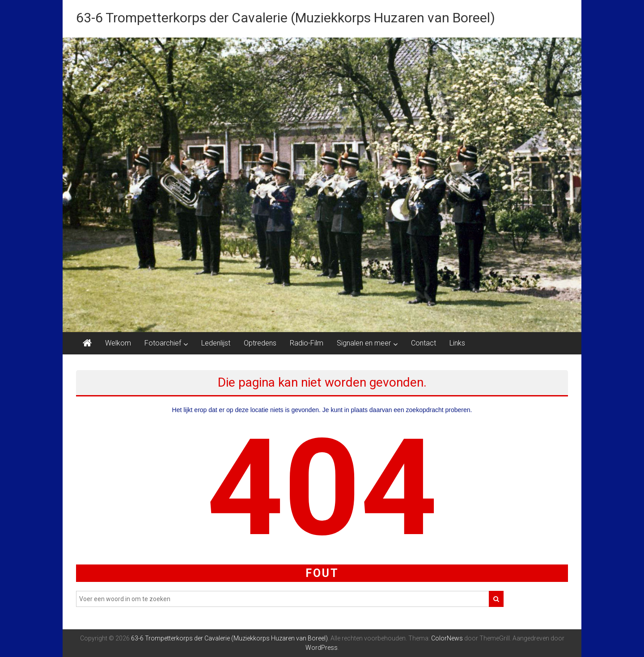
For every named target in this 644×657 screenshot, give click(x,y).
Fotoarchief (163, 343)
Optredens (260, 343)
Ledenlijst (216, 343)
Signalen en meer (364, 343)
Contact (424, 343)
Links (457, 343)
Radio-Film (307, 343)
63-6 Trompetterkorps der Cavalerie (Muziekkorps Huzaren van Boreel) (286, 18)
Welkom (118, 343)
